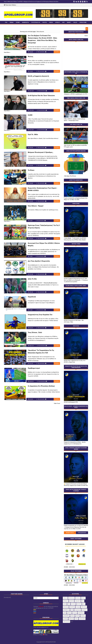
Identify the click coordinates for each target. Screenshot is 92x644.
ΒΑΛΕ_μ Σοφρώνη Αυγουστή (38, 76)
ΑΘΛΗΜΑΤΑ (81, 613)
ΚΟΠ (63, 22)
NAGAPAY (72, 607)
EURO (65, 604)
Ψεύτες (30, 57)
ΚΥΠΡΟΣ (65, 619)
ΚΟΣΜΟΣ (83, 616)
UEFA (65, 613)
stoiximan (84, 610)
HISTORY (79, 604)
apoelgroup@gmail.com (43, 627)
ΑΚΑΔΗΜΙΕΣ (66, 616)
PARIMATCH (66, 610)
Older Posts (57, 403)
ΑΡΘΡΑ (78, 616)
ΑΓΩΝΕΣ (18, 22)
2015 (35, 613)
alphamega (71, 598)
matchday (66, 607)
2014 (35, 611)
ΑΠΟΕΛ (72, 616)
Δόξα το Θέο (32, 279)
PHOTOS (45, 22)
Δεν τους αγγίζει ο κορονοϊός (39, 261)
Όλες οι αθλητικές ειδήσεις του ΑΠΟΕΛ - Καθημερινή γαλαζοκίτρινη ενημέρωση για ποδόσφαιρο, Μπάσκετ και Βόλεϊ (31, 2)
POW (72, 610)
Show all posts (40, 32)
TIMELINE (14, 26)
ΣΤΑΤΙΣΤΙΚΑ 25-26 (36, 22)
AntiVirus (78, 598)
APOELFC (58, 22)
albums (65, 598)
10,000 (30, 115)
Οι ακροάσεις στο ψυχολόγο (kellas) (41, 386)
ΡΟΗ (6, 22)
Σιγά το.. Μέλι (33, 134)
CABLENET (78, 601)
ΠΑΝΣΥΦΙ (7, 26)
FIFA (69, 604)
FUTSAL (73, 604)
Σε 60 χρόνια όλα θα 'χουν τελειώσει (41, 95)
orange (78, 607)
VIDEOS (51, 22)
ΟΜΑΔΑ (12, 22)
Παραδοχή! (32, 297)
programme (78, 610)
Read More (57, 52)
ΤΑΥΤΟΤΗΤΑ (66, 622)
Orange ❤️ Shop (43, 635)
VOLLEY (75, 22)
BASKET (69, 22)
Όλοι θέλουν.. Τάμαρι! (36, 206)
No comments (41, 52)
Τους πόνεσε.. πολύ (35, 332)
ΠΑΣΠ (76, 619)
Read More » (7, 52)
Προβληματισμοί (34, 368)
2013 (35, 610)
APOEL (83, 598)
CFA (83, 601)
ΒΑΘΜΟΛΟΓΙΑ (25, 22)
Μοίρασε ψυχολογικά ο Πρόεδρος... (41, 152)
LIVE (84, 604)
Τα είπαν (31, 170)
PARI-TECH (84, 607)
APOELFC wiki (83, 22)
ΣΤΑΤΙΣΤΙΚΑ (82, 619)
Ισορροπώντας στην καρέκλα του (40, 315)
